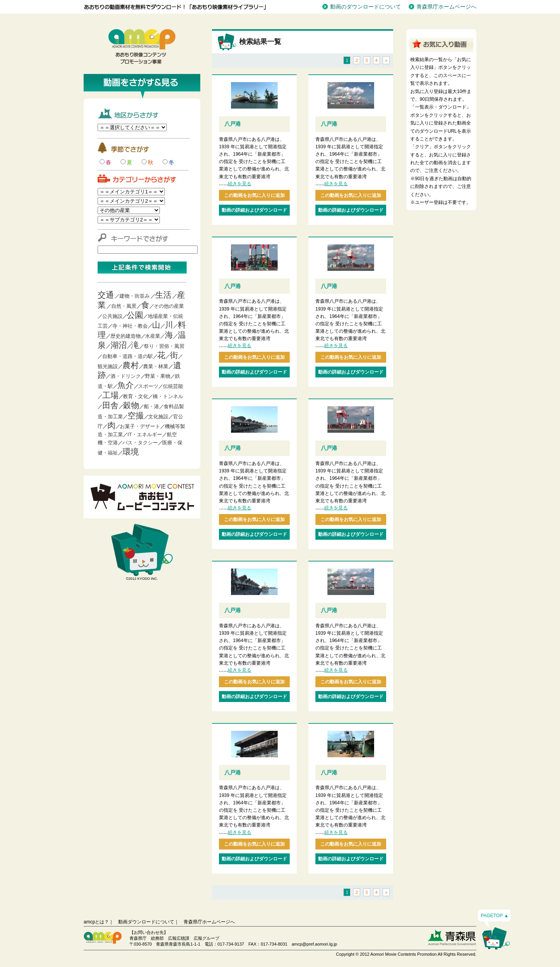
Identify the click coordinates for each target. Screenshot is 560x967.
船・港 (151, 406)
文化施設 (158, 417)
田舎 (110, 405)
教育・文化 (136, 396)
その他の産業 (169, 306)
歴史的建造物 (126, 336)
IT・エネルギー (145, 434)
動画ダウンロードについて (146, 922)
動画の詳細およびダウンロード (254, 210)
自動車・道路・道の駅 (128, 356)
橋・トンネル (168, 396)
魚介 (126, 385)
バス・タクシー (140, 443)
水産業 (153, 336)
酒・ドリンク (126, 376)
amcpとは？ (96, 922)
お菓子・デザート (140, 426)
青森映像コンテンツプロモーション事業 (142, 47)
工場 (110, 395)
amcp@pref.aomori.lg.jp (314, 944)
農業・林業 (156, 366)
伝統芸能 (173, 386)
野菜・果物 (158, 376)
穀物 (131, 405)
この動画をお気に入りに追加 (254, 195)
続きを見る (240, 184)
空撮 (136, 415)
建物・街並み (135, 296)
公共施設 (112, 316)
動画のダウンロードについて (366, 7)
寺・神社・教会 (130, 326)
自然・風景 (124, 306)
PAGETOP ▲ (495, 916)
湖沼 (119, 345)
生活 (163, 295)
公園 (135, 315)
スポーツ (148, 386)
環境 (131, 452)
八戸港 (233, 124)
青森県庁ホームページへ (446, 7)
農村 (131, 365)
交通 (106, 295)
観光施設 (108, 366)
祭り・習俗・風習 (164, 346)
